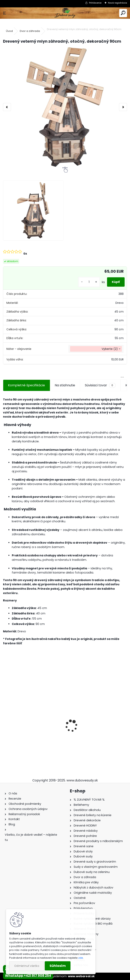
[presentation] (7, 107)
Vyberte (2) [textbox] (110, 349)
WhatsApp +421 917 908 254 (28, 976)
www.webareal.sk (81, 976)
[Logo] (65, 13)
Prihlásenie (95, 3)
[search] (123, 13)
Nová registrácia (118, 3)
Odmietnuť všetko (27, 966)
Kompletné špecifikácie (26, 385)
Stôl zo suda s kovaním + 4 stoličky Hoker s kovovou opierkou (32, 735)
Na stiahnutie (65, 385)
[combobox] (96, 349)
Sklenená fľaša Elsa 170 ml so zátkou (92, 735)
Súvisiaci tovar (100, 385)
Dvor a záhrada (30, 31)
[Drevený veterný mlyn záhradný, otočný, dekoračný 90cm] (65, 107)
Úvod (9, 31)
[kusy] (89, 282)
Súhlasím (58, 966)
